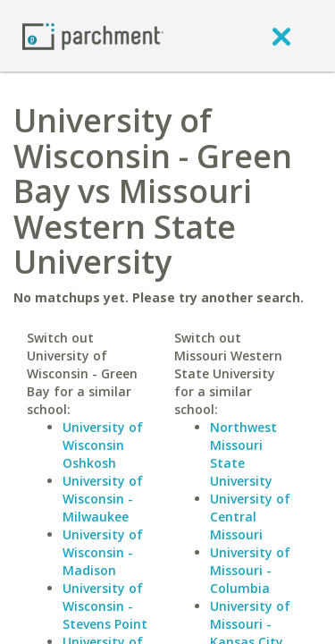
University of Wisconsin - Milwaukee (103, 499)
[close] (281, 36)
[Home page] (93, 35)
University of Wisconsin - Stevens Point (105, 606)
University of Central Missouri (250, 517)
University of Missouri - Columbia (250, 570)
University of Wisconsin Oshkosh (103, 445)
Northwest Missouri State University (243, 454)
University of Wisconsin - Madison (103, 552)
